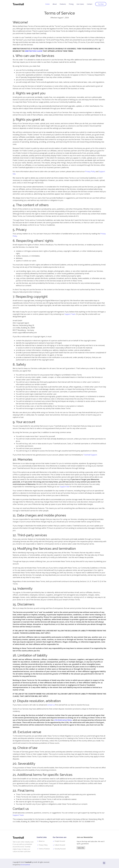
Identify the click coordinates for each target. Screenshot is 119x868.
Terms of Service (44, 849)
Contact (90, 4)
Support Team (70, 314)
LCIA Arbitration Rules (63, 720)
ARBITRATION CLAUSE (34, 51)
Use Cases (80, 4)
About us (42, 841)
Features (63, 4)
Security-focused (60, 849)
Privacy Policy (90, 171)
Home (47, 4)
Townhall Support (90, 455)
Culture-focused (60, 845)
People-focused (60, 841)
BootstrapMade (25, 865)
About (55, 4)
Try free (101, 4)
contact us (51, 705)
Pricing (71, 4)
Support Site (64, 487)
